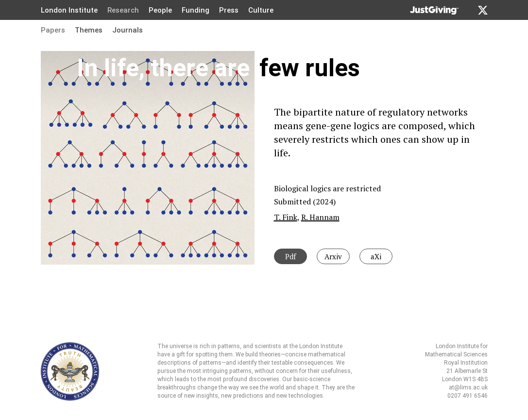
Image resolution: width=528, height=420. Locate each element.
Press (229, 10)
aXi (376, 256)
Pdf (290, 256)
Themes (89, 30)
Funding (196, 10)
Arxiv (333, 256)
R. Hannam (320, 217)
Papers (53, 30)
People (160, 10)
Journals (128, 30)
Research (123, 10)
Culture (261, 10)
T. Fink (286, 217)
